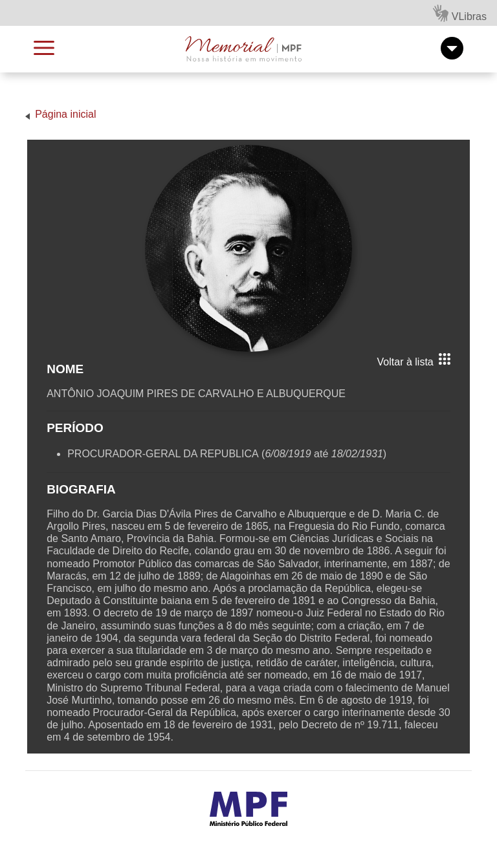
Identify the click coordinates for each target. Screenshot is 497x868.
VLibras (460, 13)
